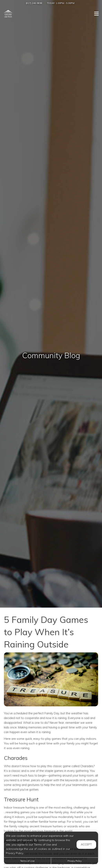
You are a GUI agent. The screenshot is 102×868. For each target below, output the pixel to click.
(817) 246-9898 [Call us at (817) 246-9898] (34, 3)
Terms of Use (27, 861)
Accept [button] (86, 844)
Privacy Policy (75, 861)
